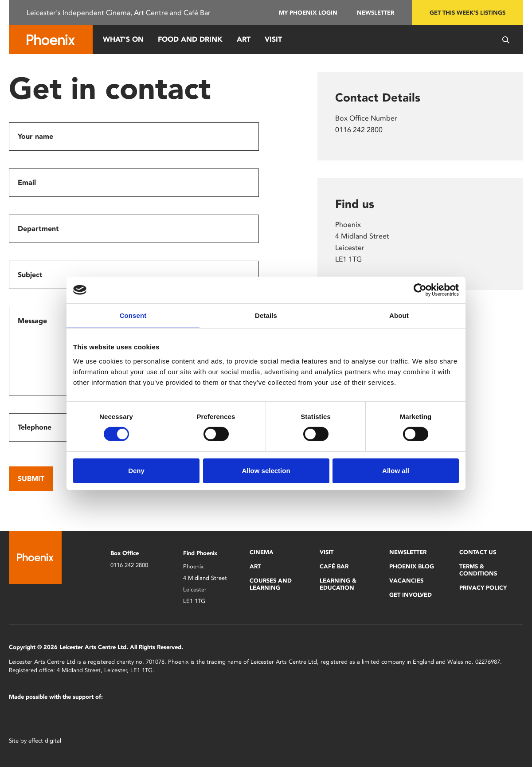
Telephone (35, 427)
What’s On (123, 39)
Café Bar (334, 566)
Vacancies (406, 581)
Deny (136, 471)
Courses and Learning (271, 584)
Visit (273, 39)
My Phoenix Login (308, 13)
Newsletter (376, 13)
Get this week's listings (467, 13)
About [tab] (399, 315)
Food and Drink (190, 39)
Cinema (262, 552)
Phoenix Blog (412, 566)
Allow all (396, 471)
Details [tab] (266, 315)
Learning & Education (338, 584)
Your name (35, 136)
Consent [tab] (133, 315)
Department (38, 229)
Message (32, 321)
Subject (30, 275)
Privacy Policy (483, 588)
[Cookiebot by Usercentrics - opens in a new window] (420, 290)
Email (27, 182)
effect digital (45, 741)
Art (244, 39)
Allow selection (266, 471)
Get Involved (411, 595)
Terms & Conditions (478, 570)
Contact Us (478, 552)
